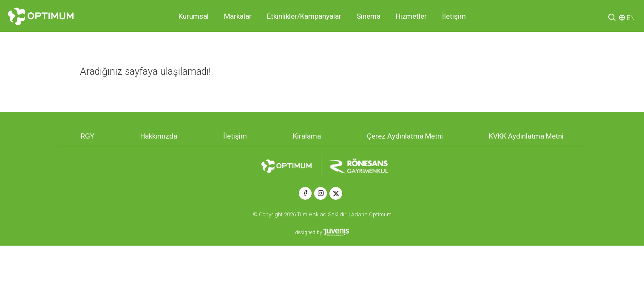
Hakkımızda (159, 136)
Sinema (369, 16)
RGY (88, 136)
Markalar (238, 16)
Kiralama (307, 136)
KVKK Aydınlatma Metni (526, 136)
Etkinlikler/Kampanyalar (304, 16)
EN (631, 18)
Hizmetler (411, 16)
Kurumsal (194, 16)
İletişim (454, 16)
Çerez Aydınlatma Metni (405, 136)
